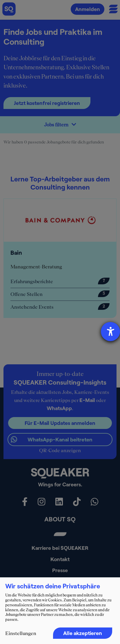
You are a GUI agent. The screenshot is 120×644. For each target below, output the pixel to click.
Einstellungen (21, 633)
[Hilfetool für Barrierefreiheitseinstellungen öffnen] (110, 332)
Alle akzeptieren (83, 633)
